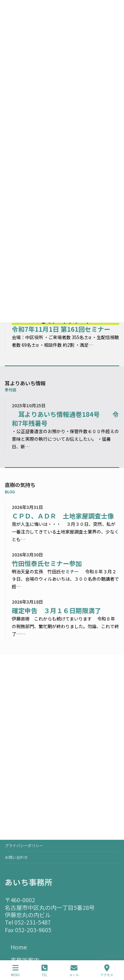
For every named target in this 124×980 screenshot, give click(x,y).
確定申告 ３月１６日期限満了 (56, 611)
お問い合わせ (16, 857)
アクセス (107, 971)
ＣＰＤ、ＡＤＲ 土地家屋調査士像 (63, 516)
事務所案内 (25, 960)
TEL (44, 971)
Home (19, 947)
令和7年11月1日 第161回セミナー (61, 329)
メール (74, 971)
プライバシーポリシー (24, 845)
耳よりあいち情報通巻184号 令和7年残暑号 (65, 419)
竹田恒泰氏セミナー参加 (47, 563)
